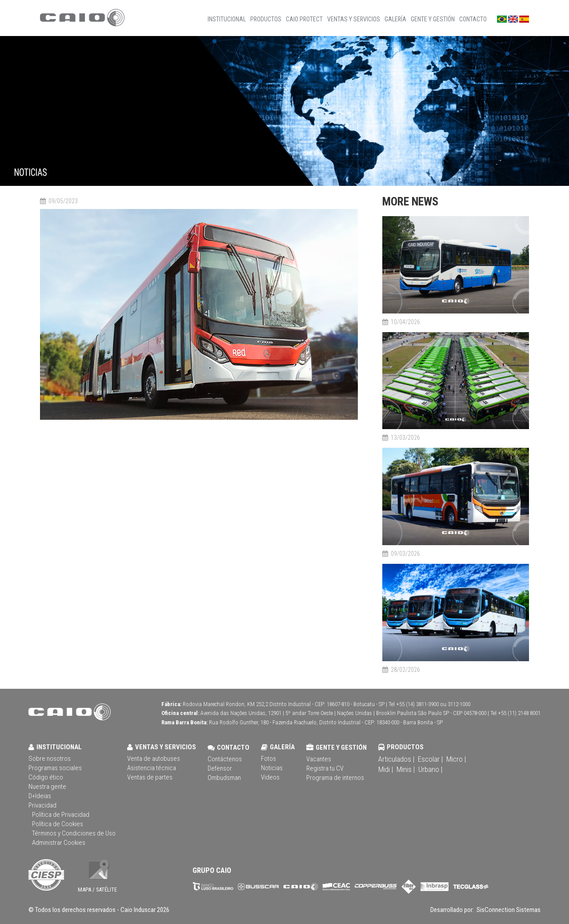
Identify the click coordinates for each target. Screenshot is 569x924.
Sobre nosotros (50, 759)
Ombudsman (224, 778)
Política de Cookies (58, 824)
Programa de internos (335, 778)
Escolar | (430, 759)
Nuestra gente (47, 787)
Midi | (386, 769)
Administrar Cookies (59, 843)
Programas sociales (55, 768)
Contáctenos (225, 759)
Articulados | (396, 759)
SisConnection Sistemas (508, 910)
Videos (270, 777)
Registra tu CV (325, 768)
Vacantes (319, 759)
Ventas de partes (150, 777)
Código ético (46, 777)
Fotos (268, 759)
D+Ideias (40, 796)
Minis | (406, 769)
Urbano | (430, 769)
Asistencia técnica (152, 768)
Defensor (220, 768)
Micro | (456, 759)
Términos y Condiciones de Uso (74, 833)
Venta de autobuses (154, 759)
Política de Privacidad (61, 815)
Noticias (272, 768)
